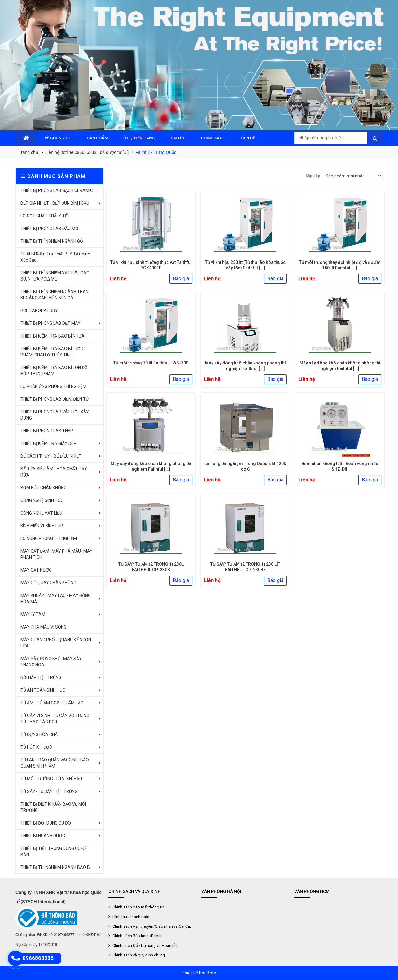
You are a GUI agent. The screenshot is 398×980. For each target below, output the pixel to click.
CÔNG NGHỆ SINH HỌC (42, 500)
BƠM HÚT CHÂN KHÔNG (44, 488)
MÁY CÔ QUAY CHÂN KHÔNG (48, 583)
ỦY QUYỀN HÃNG (139, 138)
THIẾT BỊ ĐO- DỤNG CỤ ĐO (46, 823)
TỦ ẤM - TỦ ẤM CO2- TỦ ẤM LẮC (52, 703)
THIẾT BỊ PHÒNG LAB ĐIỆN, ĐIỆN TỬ (55, 399)
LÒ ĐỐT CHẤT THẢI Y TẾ (44, 216)
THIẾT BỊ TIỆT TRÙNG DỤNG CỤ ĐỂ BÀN (54, 852)
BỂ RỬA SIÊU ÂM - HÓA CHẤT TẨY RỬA (54, 472)
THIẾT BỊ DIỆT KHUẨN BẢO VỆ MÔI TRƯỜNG (53, 807)
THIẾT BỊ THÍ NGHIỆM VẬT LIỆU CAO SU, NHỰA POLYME (55, 276)
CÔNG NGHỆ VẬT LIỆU (41, 513)
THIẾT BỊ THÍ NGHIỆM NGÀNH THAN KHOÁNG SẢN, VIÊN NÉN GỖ (55, 295)
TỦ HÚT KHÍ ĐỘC (36, 747)
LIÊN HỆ (248, 138)
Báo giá (181, 279)
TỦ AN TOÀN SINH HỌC (43, 690)
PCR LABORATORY (39, 311)
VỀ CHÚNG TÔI (58, 138)
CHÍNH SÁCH (213, 138)
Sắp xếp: (313, 176)
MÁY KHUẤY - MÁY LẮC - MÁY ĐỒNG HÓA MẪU (56, 599)
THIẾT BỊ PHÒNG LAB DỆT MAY (50, 323)
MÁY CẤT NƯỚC (36, 570)
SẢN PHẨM (97, 138)
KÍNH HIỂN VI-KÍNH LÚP (42, 526)
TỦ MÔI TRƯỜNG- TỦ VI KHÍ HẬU (51, 779)
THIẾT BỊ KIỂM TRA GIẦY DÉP (48, 443)
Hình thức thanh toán (130, 917)
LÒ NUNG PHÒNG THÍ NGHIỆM (49, 538)
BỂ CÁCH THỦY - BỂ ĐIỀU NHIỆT (51, 456)
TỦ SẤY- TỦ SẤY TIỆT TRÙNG (49, 791)
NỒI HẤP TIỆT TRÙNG (41, 677)
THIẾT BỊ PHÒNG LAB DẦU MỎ (49, 229)
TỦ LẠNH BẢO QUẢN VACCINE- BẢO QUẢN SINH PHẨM (55, 763)
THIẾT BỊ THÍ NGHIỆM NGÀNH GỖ (52, 241)
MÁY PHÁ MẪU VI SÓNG (44, 627)
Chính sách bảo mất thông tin (138, 907)
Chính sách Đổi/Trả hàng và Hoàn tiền (145, 945)
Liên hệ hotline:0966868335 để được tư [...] (87, 152)
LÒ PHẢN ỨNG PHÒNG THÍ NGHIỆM (53, 386)
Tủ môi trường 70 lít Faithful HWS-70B (151, 363)
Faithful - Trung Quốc (156, 152)
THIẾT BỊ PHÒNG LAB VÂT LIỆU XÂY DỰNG (55, 415)
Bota (211, 973)
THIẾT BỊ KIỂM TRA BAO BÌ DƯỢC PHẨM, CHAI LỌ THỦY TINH (52, 352)
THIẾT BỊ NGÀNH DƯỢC (43, 836)
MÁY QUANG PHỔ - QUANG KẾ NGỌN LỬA (56, 643)
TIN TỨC (178, 138)
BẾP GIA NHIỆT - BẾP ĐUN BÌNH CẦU (55, 203)
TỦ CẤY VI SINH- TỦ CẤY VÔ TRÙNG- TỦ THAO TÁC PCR (56, 719)
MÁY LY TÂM (33, 614)
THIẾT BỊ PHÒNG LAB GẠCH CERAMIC (57, 190)
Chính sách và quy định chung (138, 955)
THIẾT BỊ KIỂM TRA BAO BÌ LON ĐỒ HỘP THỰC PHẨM (54, 371)
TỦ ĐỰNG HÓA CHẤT (40, 734)
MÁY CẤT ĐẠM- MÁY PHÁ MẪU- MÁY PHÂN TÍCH (57, 554)
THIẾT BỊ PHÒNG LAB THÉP (47, 431)
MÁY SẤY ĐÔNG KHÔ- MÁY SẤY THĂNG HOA (51, 662)
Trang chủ (28, 152)
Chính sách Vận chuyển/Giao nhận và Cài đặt (151, 926)
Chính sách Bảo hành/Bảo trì (137, 936)
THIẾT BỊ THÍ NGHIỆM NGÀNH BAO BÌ (56, 867)
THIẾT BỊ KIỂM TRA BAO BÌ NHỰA (52, 336)
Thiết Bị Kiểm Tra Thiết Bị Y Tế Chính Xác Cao (55, 257)
